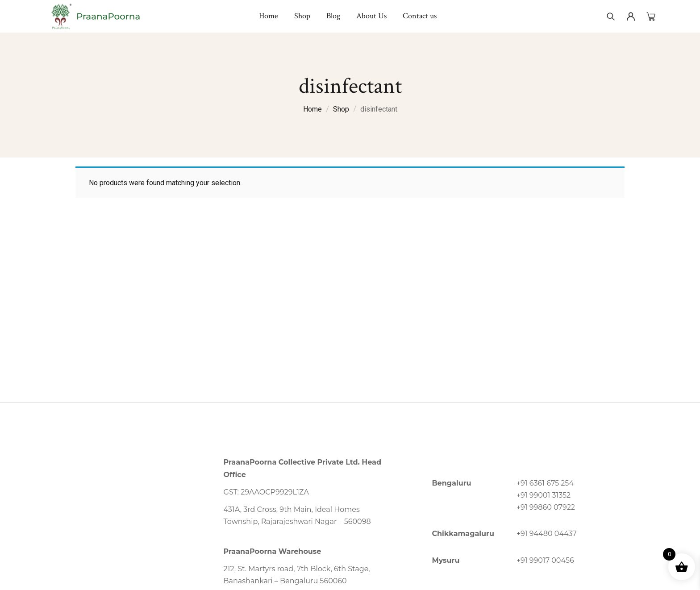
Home (312, 109)
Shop (341, 109)
